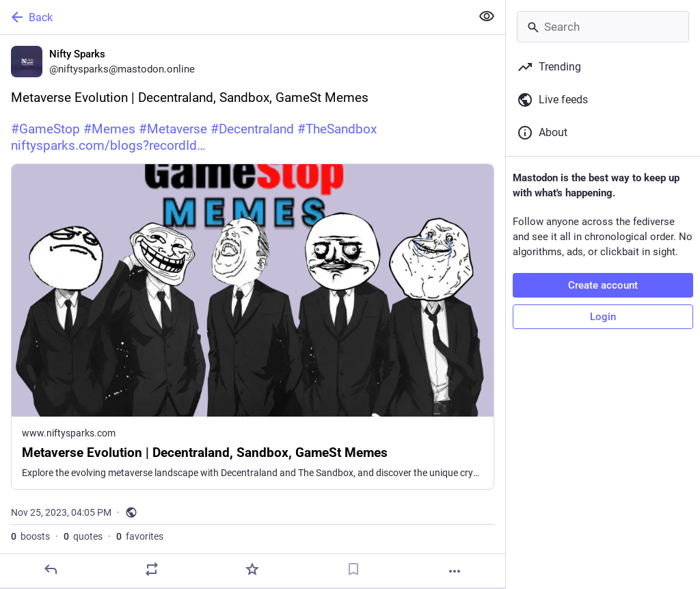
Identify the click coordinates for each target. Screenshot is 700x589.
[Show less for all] (487, 16)
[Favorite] (252, 569)
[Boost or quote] (152, 569)
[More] (455, 571)
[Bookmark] (353, 569)
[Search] (603, 27)
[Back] (234, 17)
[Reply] (51, 569)
